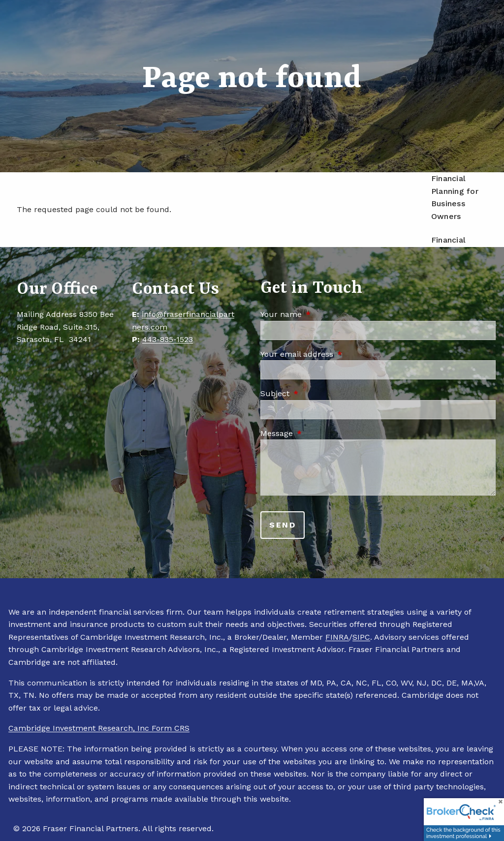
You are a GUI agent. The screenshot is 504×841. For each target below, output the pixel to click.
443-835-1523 (168, 339)
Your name (323, 314)
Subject (317, 393)
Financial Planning (448, 246)
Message (318, 433)
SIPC (361, 637)
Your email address (339, 354)
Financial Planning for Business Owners (455, 197)
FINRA (337, 637)
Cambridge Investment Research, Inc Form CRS (99, 728)
